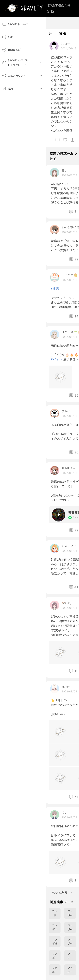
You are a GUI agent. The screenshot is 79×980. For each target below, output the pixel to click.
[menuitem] (23, 25)
